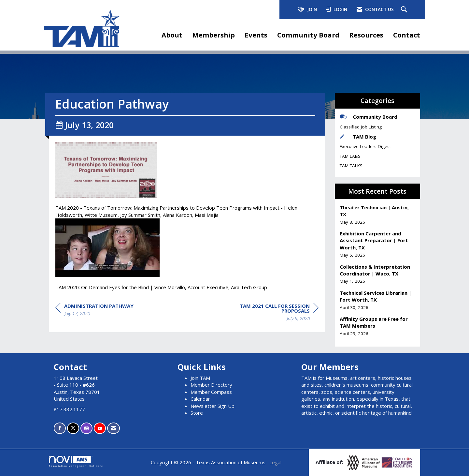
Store (197, 413)
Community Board (308, 35)
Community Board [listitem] (369, 117)
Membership (213, 35)
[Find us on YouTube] (100, 428)
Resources (366, 35)
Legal (275, 462)
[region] (270, 313)
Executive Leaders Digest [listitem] (365, 146)
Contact (407, 35)
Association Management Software (76, 462)
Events (256, 35)
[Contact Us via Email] (114, 428)
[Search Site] (405, 10)
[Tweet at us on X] (73, 428)
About (172, 35)
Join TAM (200, 378)
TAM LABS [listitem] (350, 156)
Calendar (200, 399)
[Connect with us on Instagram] (86, 428)
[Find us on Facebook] (60, 428)
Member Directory (211, 385)
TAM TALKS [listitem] (351, 166)
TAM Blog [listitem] (358, 137)
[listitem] (378, 215)
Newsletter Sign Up (213, 406)
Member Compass (211, 392)
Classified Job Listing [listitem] (361, 127)
